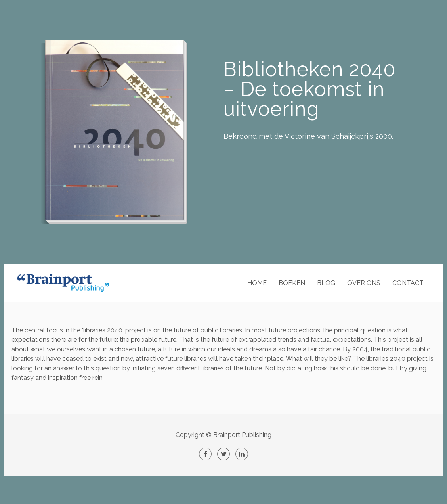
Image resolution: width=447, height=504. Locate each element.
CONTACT (408, 283)
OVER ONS (364, 283)
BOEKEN (292, 283)
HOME (257, 283)
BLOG (326, 283)
